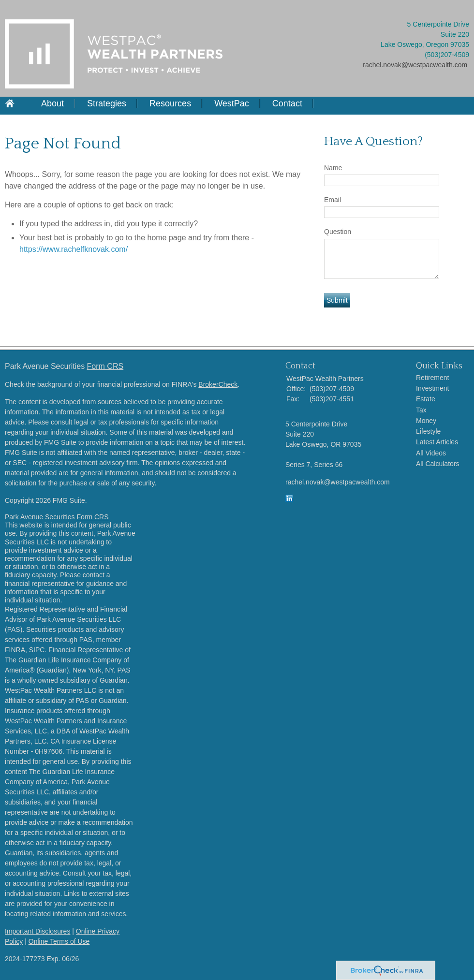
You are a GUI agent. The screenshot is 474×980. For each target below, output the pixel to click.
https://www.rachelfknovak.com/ (74, 249)
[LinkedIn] (289, 500)
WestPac (232, 103)
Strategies (107, 103)
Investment (432, 388)
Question (338, 232)
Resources (170, 103)
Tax (421, 410)
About (52, 103)
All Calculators (437, 464)
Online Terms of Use (59, 941)
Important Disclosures (37, 931)
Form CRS (105, 366)
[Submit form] (337, 300)
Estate (426, 399)
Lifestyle (428, 431)
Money (426, 421)
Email (333, 200)
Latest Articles (437, 442)
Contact (287, 103)
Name (333, 168)
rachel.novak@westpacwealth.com (415, 65)
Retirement (432, 378)
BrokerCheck (218, 384)
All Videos (431, 453)
